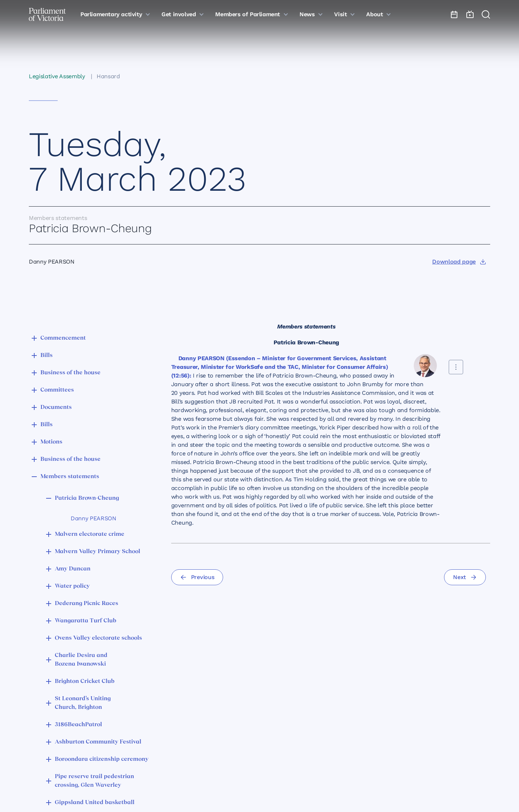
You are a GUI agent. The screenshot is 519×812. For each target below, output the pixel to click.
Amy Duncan (73, 569)
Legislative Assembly (57, 76)
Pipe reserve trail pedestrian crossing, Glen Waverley (94, 781)
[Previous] (197, 577)
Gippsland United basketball (95, 803)
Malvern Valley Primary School (97, 552)
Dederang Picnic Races (86, 604)
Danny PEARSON (94, 518)
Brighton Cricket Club (85, 681)
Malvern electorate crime (90, 534)
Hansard (108, 76)
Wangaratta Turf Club (86, 621)
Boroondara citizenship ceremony (102, 759)
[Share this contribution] (456, 367)
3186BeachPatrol (78, 725)
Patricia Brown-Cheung (87, 498)
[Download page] (459, 262)
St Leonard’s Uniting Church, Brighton (83, 703)
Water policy (72, 586)
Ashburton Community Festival (98, 742)
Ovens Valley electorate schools (98, 638)
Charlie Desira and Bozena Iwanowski (81, 660)
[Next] (465, 577)
